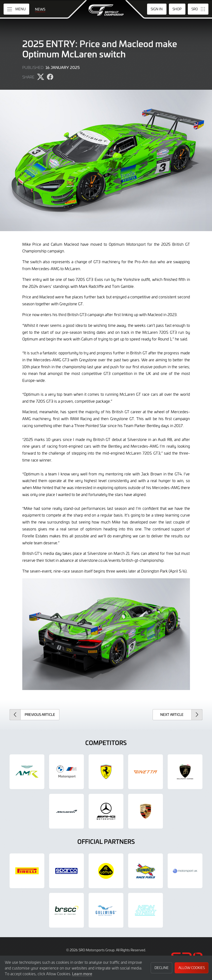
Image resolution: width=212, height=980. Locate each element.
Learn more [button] (82, 974)
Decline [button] (162, 968)
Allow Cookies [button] (192, 968)
